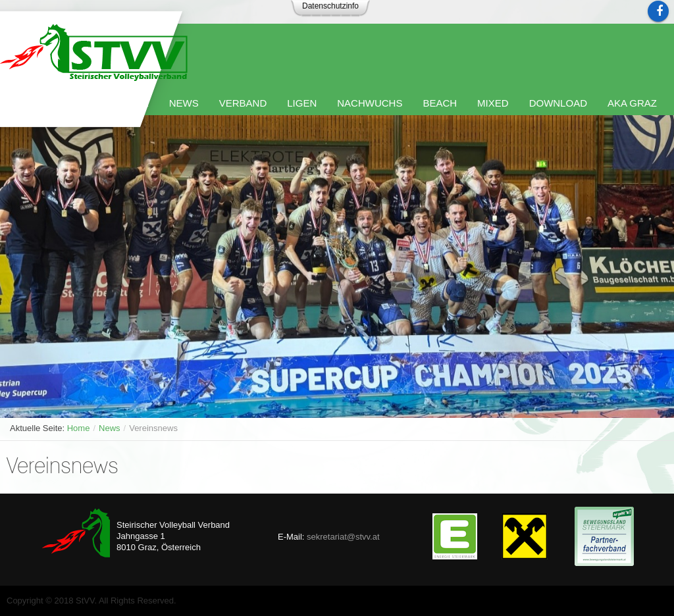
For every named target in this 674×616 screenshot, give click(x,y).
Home (79, 428)
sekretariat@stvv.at (343, 537)
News (110, 428)
